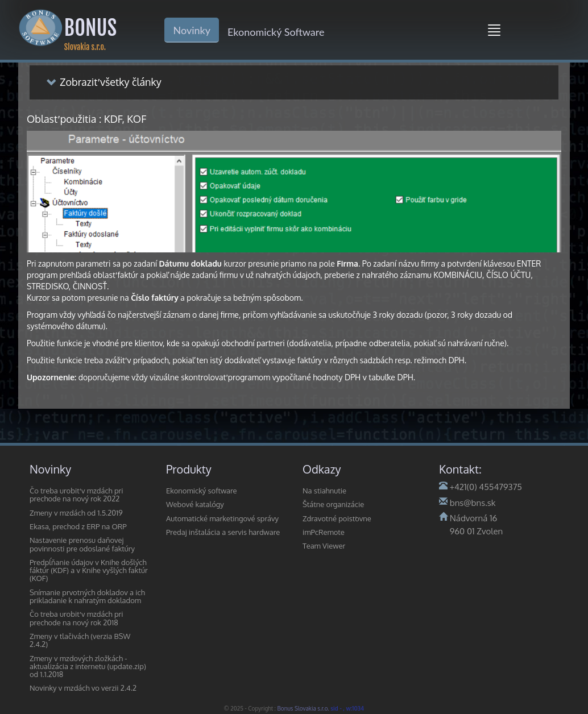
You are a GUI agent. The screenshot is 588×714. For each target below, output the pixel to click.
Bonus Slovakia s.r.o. (304, 708)
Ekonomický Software (276, 32)
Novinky (192, 30)
